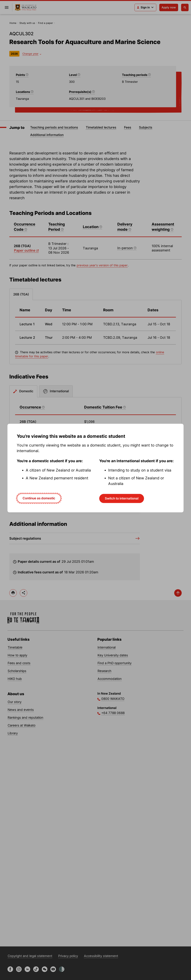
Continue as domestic (39, 498)
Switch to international (122, 498)
